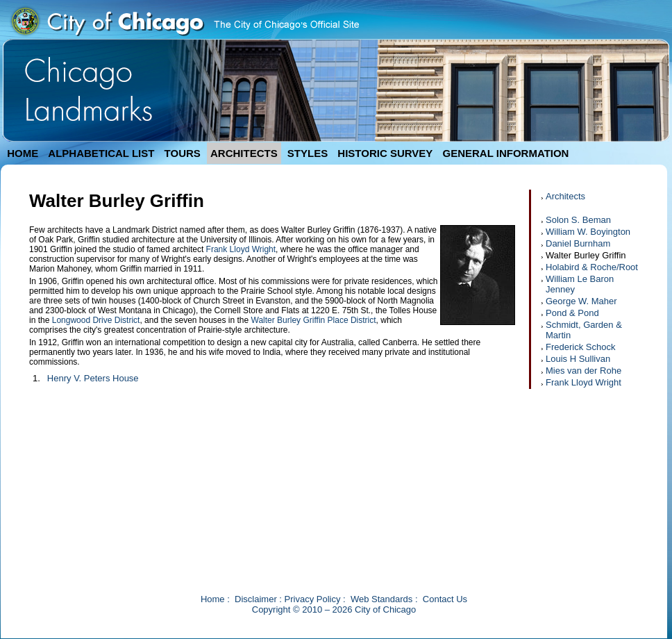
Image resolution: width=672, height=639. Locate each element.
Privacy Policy (313, 599)
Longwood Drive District (96, 320)
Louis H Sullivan (578, 359)
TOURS (183, 153)
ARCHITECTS (244, 153)
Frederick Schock (580, 347)
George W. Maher (581, 301)
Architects (565, 196)
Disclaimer (256, 599)
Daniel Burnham (578, 243)
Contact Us (445, 599)
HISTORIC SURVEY (385, 153)
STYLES (308, 153)
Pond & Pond (572, 313)
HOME (23, 153)
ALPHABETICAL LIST (101, 153)
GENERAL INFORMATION (506, 153)
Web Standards (381, 599)
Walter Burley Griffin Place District (314, 320)
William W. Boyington (588, 232)
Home (213, 599)
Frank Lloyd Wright (241, 249)
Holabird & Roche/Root (592, 267)
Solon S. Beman (578, 220)
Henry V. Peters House (93, 378)
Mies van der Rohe (583, 371)
